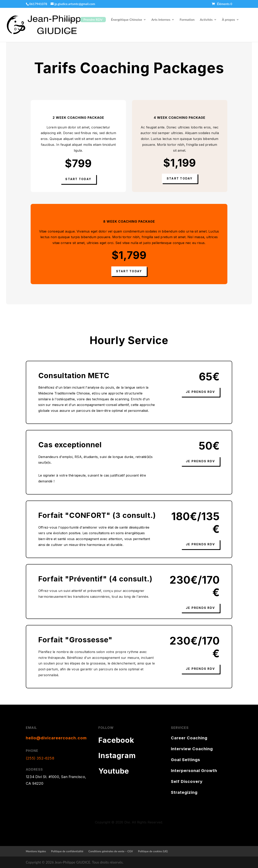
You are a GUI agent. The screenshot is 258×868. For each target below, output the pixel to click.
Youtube (114, 771)
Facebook (116, 740)
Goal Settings (186, 760)
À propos (228, 20)
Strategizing (184, 792)
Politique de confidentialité (67, 851)
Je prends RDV (200, 392)
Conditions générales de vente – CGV (111, 851)
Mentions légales (36, 851)
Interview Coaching (192, 749)
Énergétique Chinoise (127, 20)
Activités (206, 20)
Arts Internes (161, 20)
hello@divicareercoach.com (56, 738)
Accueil (70, 20)
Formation (187, 20)
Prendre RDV (93, 19)
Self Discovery (187, 781)
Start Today (78, 179)
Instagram (117, 755)
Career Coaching (189, 738)
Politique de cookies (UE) (153, 851)
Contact (70, 32)
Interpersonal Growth (194, 771)
